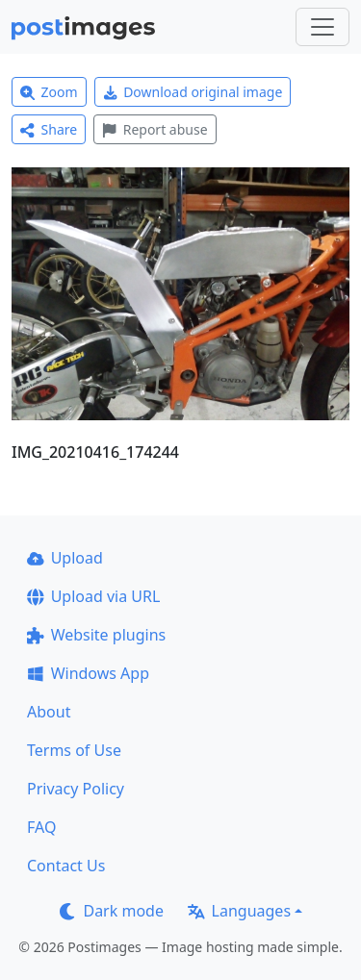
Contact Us (66, 866)
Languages (239, 911)
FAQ (41, 827)
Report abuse (155, 129)
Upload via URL (93, 596)
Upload (65, 558)
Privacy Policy (76, 789)
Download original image (193, 92)
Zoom (49, 92)
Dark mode (112, 911)
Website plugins (96, 635)
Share (49, 129)
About (49, 712)
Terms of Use (74, 750)
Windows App (88, 673)
